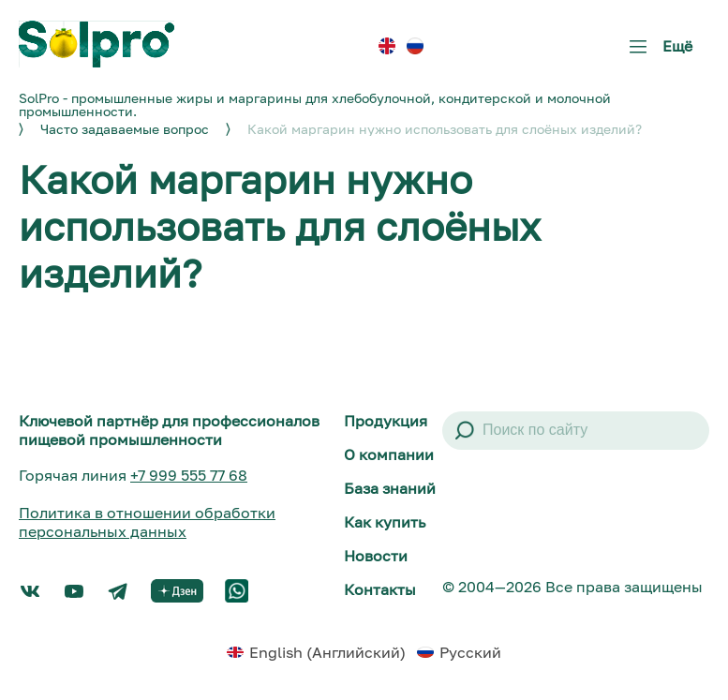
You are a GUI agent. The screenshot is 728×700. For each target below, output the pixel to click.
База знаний (390, 488)
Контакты (380, 589)
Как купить (385, 522)
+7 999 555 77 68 (189, 475)
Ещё (657, 53)
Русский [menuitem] (470, 652)
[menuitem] (387, 46)
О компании (389, 454)
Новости (376, 556)
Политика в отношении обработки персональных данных (147, 522)
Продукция (386, 421)
